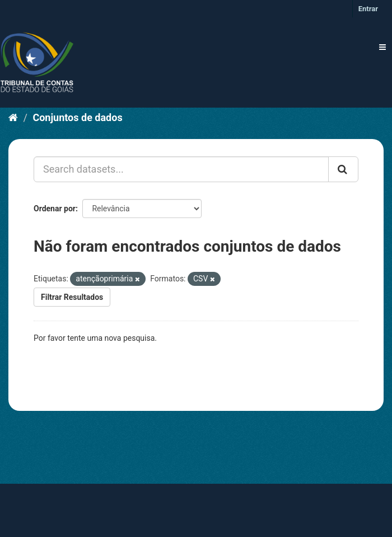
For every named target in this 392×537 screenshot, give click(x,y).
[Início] (13, 117)
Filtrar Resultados (72, 297)
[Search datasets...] (181, 169)
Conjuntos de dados (77, 117)
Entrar (368, 9)
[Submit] (343, 169)
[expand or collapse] (382, 47)
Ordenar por (55, 209)
